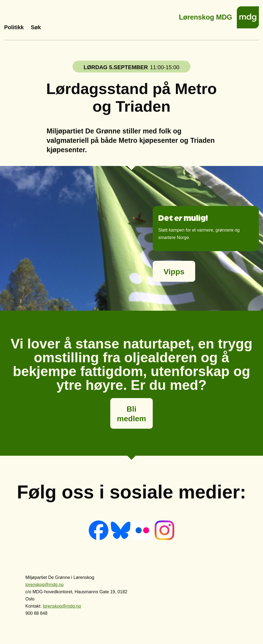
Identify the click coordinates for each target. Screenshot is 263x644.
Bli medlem (131, 414)
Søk (36, 27)
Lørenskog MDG (206, 16)
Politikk (14, 27)
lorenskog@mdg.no (45, 585)
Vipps (174, 272)
